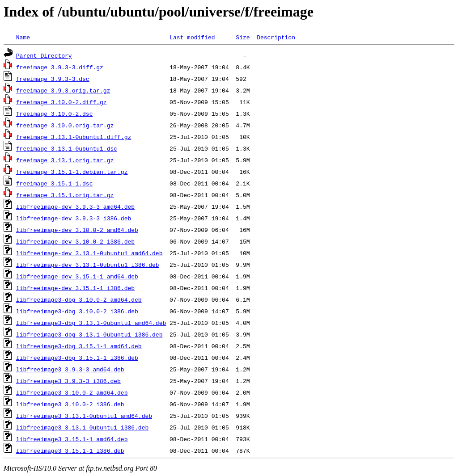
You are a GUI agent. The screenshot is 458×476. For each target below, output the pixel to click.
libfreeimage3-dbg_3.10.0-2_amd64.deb (79, 299)
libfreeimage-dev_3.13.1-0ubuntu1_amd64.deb (89, 253)
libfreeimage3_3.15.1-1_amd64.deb (72, 439)
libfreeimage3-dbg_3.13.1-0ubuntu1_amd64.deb (91, 323)
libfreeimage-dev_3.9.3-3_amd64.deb (75, 206)
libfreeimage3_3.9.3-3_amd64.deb (70, 369)
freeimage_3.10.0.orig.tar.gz (65, 125)
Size (243, 37)
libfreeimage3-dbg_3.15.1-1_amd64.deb (79, 346)
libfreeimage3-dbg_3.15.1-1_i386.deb (77, 358)
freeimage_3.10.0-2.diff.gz (61, 102)
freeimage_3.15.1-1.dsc (55, 183)
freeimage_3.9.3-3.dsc (53, 79)
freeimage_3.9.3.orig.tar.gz (63, 90)
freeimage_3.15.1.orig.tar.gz (65, 195)
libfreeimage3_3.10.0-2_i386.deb (70, 404)
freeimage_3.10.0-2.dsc (55, 114)
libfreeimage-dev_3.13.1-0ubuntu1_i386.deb (88, 265)
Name (23, 37)
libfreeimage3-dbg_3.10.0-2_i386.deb (77, 311)
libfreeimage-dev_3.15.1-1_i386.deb (75, 288)
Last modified (192, 37)
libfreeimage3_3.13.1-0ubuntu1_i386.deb (82, 427)
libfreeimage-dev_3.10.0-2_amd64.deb (77, 230)
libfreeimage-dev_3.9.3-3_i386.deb (74, 218)
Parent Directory (44, 55)
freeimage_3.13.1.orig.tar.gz (65, 160)
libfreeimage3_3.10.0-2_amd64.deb (72, 392)
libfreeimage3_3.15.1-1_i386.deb (70, 451)
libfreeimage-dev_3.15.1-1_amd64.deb (77, 276)
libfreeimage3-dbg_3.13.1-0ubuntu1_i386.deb (89, 334)
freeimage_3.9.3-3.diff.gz (60, 67)
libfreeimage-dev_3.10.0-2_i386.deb (75, 241)
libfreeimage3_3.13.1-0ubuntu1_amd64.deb (84, 416)
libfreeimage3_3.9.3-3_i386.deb (68, 381)
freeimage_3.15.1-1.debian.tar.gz (72, 172)
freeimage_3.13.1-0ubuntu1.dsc (67, 148)
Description (276, 37)
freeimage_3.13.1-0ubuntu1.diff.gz (74, 137)
